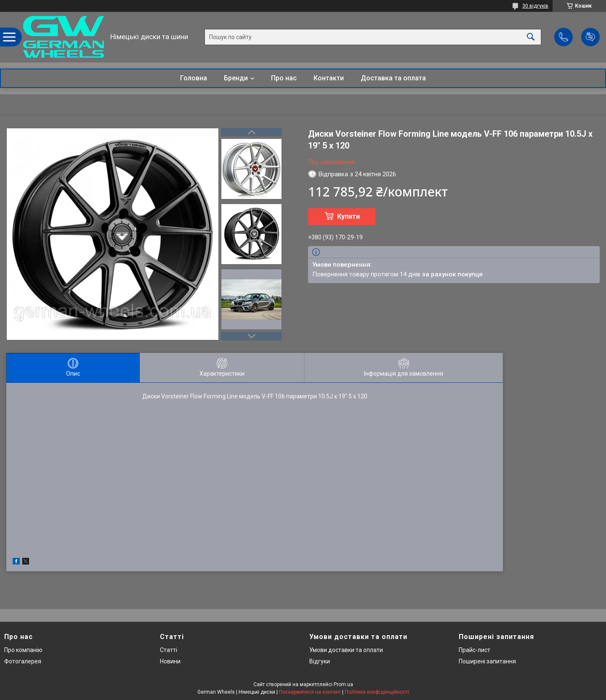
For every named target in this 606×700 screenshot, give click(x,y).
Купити (348, 216)
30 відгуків (535, 6)
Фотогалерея (23, 661)
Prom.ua (343, 684)
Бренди (236, 78)
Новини (170, 661)
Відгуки (320, 661)
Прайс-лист (474, 650)
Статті (169, 650)
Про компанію (23, 650)
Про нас (284, 78)
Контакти (329, 78)
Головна (194, 78)
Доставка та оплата (393, 78)
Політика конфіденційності (377, 692)
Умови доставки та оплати (346, 650)
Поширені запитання (487, 661)
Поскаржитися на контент (310, 692)
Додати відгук (590, 37)
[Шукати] (531, 37)
